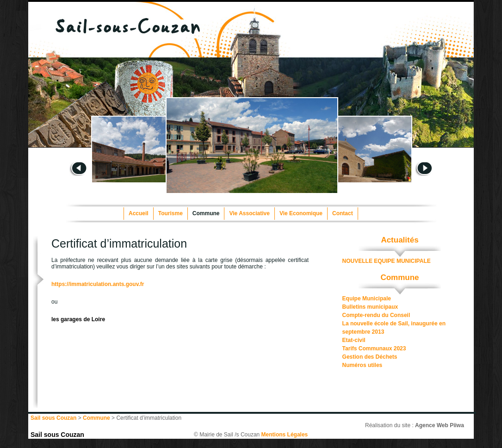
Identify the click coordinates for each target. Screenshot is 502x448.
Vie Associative (249, 213)
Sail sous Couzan (57, 435)
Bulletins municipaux (370, 307)
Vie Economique (301, 213)
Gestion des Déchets (370, 357)
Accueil (139, 213)
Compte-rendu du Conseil (376, 315)
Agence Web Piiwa (440, 425)
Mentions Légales (285, 435)
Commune (206, 213)
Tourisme (170, 213)
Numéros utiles (363, 365)
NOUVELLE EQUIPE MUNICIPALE (387, 261)
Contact (343, 213)
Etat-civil (354, 340)
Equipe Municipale (367, 299)
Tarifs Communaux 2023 (374, 348)
